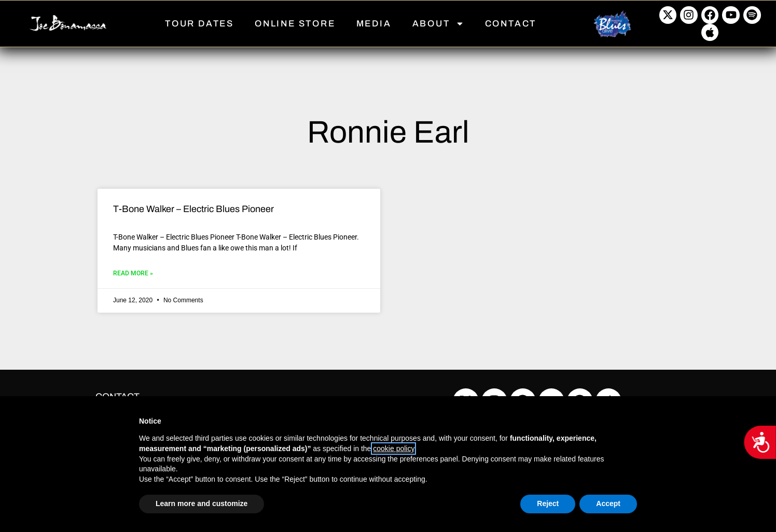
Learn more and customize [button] (202, 503)
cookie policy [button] (393, 449)
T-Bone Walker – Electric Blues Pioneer (193, 209)
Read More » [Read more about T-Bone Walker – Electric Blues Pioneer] (133, 273)
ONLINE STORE (295, 24)
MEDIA (374, 24)
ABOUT (438, 24)
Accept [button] (608, 503)
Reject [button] (548, 503)
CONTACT (511, 24)
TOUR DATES (199, 24)
